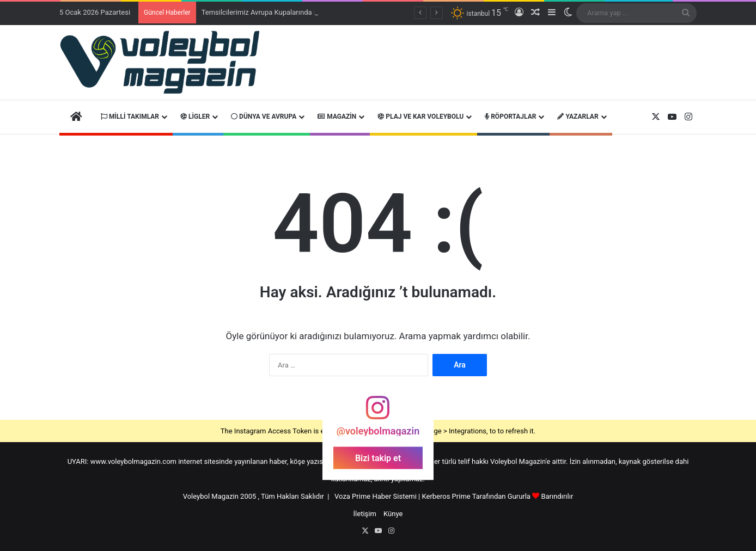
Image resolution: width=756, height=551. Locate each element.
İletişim (365, 514)
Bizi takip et (378, 458)
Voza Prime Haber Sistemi (376, 496)
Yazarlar (578, 117)
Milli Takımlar (130, 117)
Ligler (195, 117)
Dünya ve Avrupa (264, 117)
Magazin (337, 117)
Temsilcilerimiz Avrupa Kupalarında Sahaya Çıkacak (282, 12)
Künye (393, 514)
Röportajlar (510, 117)
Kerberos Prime (446, 496)
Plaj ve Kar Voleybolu (420, 117)
